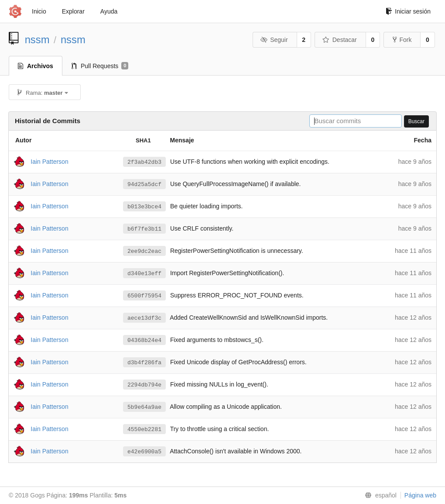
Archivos (36, 66)
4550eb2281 (144, 429)
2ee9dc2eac (144, 251)
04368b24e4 (144, 340)
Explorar (73, 11)
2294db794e (144, 385)
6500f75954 (144, 296)
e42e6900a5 (144, 452)
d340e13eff (144, 273)
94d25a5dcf (144, 184)
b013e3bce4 (144, 207)
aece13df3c (144, 318)
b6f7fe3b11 (144, 229)
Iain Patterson (49, 161)
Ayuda (109, 11)
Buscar (416, 121)
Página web (420, 495)
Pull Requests (100, 66)
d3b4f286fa (144, 362)
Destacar (340, 40)
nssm (37, 40)
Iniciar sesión (408, 11)
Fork (402, 40)
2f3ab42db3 (144, 162)
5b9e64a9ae (144, 407)
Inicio (39, 11)
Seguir (274, 40)
